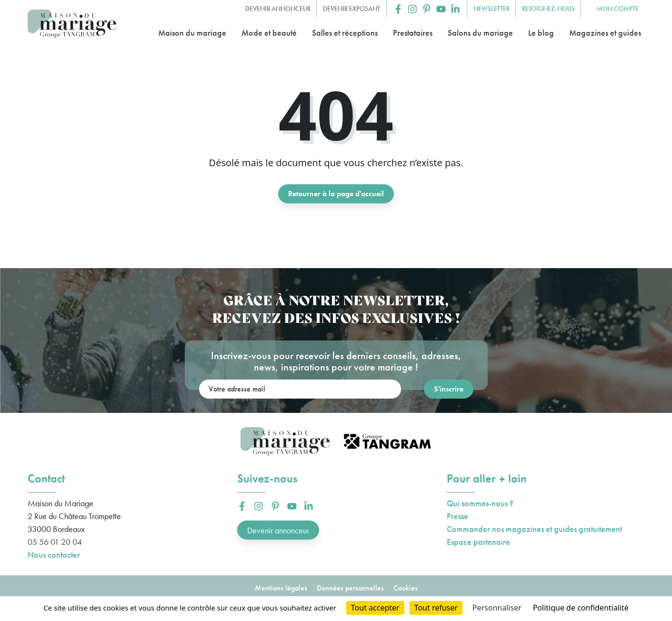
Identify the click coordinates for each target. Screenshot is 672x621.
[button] (398, 9)
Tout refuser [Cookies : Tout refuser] (436, 608)
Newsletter (491, 9)
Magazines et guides (605, 33)
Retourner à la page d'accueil (336, 194)
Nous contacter (54, 555)
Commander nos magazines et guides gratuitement (534, 529)
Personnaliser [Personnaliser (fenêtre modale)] (497, 608)
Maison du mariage (192, 33)
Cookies (406, 588)
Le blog (541, 33)
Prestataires (413, 33)
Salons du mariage (480, 33)
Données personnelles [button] (350, 588)
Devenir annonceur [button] (278, 9)
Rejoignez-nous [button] (548, 9)
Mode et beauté (269, 33)
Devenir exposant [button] (351, 9)
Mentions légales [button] (281, 588)
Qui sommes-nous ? (480, 503)
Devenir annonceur (278, 530)
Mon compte (618, 9)
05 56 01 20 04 (55, 542)
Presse (457, 516)
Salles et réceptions (345, 33)
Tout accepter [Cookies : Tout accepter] (375, 608)
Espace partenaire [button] (478, 542)
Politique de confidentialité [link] (581, 608)
